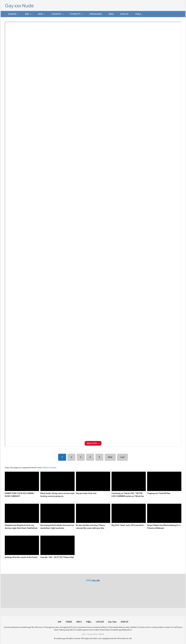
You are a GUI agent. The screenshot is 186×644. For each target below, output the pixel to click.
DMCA (101, 634)
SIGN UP (124, 14)
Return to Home (50, 468)
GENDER (12, 14)
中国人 (138, 14)
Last (122, 457)
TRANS (69, 622)
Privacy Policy (92, 634)
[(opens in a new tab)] (93, 581)
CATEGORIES (96, 14)
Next (110, 457)
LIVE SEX (100, 622)
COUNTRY (56, 14)
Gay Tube (112, 622)
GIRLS (79, 622)
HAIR (40, 14)
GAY (60, 622)
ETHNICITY (75, 14)
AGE (27, 14)
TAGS (111, 14)
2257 (84, 634)
